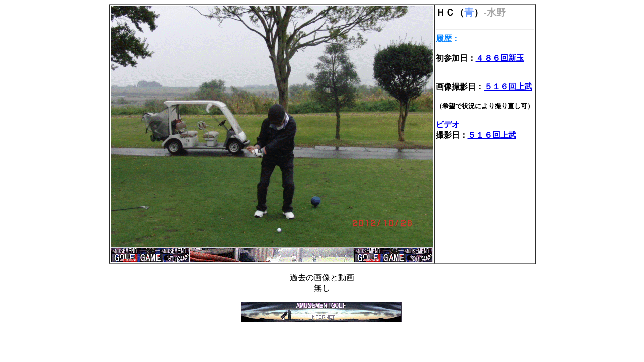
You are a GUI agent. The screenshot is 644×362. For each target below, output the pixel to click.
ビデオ (448, 124)
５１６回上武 (508, 87)
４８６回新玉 (500, 58)
